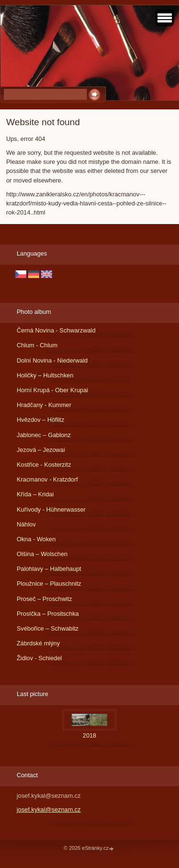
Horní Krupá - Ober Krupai (52, 390)
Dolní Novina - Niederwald (52, 360)
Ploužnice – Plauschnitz (49, 584)
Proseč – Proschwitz (44, 599)
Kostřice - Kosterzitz (44, 465)
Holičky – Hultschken (45, 375)
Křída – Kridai (35, 494)
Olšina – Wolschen (42, 554)
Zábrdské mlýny (38, 643)
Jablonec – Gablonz (44, 435)
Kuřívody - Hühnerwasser (51, 509)
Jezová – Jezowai (41, 450)
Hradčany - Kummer (44, 405)
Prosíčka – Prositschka (48, 614)
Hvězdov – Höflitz (41, 420)
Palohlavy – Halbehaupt (49, 569)
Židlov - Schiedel (39, 658)
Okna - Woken (36, 539)
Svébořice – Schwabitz (47, 628)
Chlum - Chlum (37, 345)
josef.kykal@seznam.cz (49, 809)
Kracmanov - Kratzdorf (47, 479)
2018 (89, 735)
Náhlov (26, 524)
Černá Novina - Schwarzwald (56, 330)
